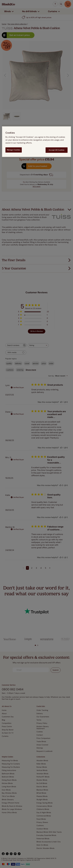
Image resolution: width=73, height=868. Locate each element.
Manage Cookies (14, 150)
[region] (36, 142)
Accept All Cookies (57, 150)
